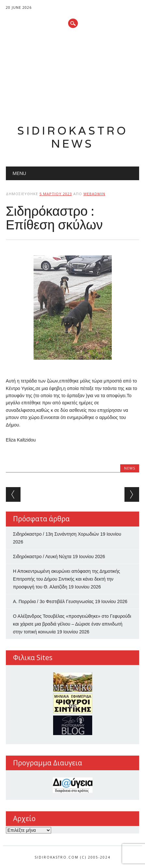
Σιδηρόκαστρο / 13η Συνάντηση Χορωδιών (56, 534)
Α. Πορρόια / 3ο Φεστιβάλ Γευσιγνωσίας (53, 601)
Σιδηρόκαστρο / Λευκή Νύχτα (42, 557)
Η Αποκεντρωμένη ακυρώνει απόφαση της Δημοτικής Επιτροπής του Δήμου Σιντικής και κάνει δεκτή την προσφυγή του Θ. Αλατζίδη (67, 579)
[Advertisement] (72, 77)
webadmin (94, 194)
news (130, 468)
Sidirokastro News (73, 137)
